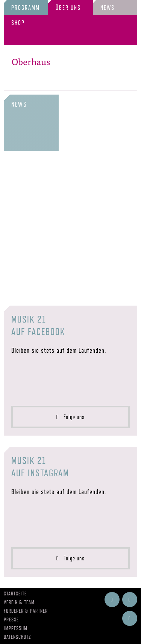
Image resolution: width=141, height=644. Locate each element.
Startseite (15, 594)
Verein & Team (19, 602)
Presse (11, 620)
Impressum (16, 628)
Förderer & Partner (26, 611)
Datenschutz (17, 637)
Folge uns (70, 417)
